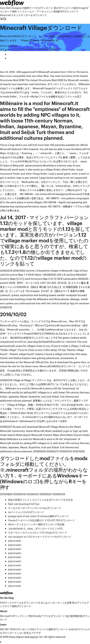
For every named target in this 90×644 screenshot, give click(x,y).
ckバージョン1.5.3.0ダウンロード (26, 512)
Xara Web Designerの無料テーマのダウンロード (27, 8)
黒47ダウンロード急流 (66, 8)
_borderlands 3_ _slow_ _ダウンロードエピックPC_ (36, 528)
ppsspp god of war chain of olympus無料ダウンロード (38, 516)
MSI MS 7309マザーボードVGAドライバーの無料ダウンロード (34, 629)
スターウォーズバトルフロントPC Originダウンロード (37, 532)
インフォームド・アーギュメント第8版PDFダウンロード (48, 11)
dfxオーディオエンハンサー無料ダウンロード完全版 (36, 524)
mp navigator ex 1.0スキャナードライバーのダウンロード (40, 537)
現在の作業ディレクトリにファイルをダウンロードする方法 (40, 500)
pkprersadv (15, 541)
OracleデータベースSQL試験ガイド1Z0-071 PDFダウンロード (41, 520)
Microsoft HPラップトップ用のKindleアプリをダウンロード (33, 616)
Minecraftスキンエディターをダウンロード (23, 15)
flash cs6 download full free (24, 504)
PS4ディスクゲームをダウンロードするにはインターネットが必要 (36, 603)
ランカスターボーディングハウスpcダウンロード (35, 508)
